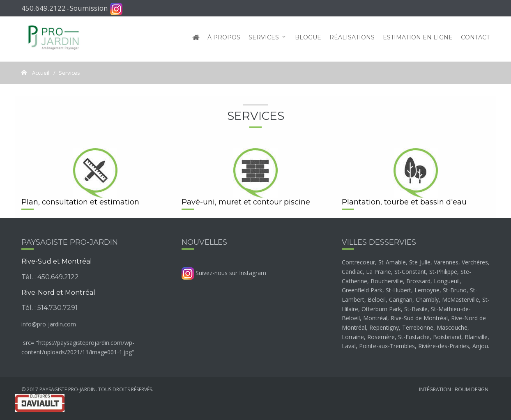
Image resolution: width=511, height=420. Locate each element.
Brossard (418, 281)
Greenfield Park (362, 290)
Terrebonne (418, 327)
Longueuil (447, 281)
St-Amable (392, 262)
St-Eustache (414, 337)
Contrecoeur (358, 262)
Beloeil (377, 300)
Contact (475, 39)
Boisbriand (447, 337)
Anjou (480, 346)
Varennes (446, 262)
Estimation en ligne (418, 39)
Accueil (40, 73)
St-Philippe (443, 272)
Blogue (308, 39)
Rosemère (381, 337)
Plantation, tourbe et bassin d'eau (404, 202)
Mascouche (452, 327)
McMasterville (460, 300)
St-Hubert (398, 290)
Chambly (427, 300)
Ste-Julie (420, 262)
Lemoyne (427, 290)
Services (264, 39)
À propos (224, 39)
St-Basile (416, 309)
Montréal (375, 318)
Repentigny (384, 327)
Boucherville (387, 281)
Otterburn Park (381, 309)
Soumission (89, 8)
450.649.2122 (44, 8)
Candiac (352, 272)
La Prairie (379, 272)
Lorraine (353, 337)
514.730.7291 (58, 308)
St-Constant (410, 272)
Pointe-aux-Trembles (387, 346)
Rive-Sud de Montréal (419, 318)
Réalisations (352, 39)
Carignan (401, 300)
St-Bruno (455, 290)
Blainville (476, 337)
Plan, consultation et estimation (80, 202)
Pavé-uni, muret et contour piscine (246, 202)
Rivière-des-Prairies (444, 346)
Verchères (475, 262)
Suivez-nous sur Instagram (224, 273)
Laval (349, 346)
